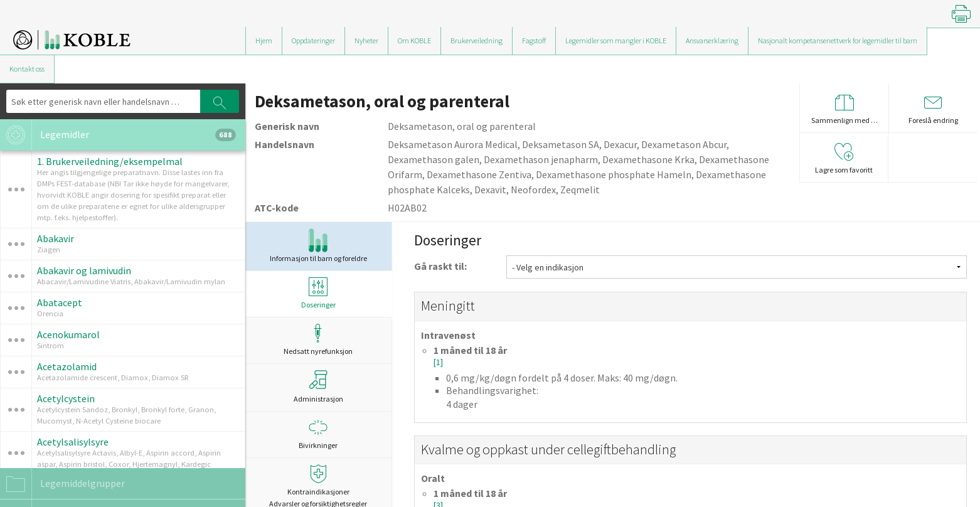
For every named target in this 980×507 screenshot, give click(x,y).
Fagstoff (534, 40)
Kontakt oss (27, 69)
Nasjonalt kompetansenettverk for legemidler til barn (838, 40)
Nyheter (366, 40)
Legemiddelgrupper (62, 484)
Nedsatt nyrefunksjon (318, 340)
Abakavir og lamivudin (84, 270)
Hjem (264, 40)
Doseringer (318, 293)
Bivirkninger (318, 434)
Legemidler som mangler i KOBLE (616, 40)
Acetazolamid (67, 366)
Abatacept (60, 302)
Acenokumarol (68, 334)
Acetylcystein (66, 398)
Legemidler (118, 135)
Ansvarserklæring (712, 40)
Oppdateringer (313, 40)
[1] (438, 362)
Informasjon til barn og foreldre (318, 246)
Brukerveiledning (477, 40)
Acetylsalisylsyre (73, 442)
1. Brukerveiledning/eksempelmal (110, 161)
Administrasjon (318, 387)
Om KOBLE (414, 40)
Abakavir (56, 238)
